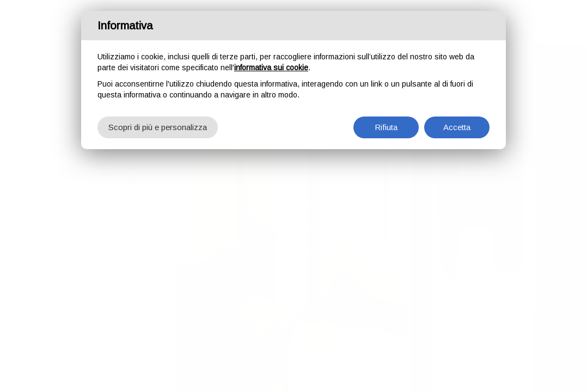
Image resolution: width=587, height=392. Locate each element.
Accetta (457, 125)
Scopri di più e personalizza (158, 125)
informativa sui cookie (271, 66)
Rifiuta (386, 125)
